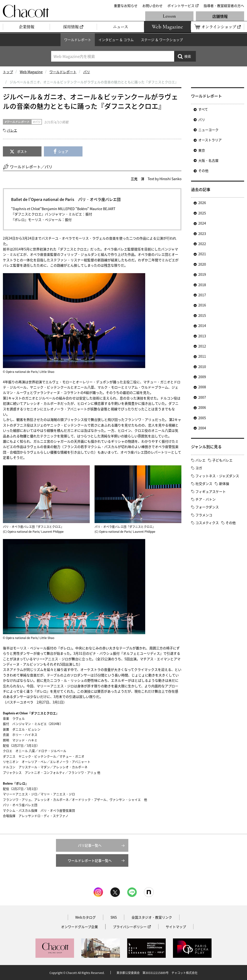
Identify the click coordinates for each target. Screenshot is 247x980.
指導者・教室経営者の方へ (224, 6)
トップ (8, 72)
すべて (203, 109)
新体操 (224, 483)
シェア (63, 151)
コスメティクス (207, 523)
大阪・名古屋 (208, 160)
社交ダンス (204, 483)
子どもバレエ (222, 460)
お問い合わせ (152, 6)
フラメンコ (204, 515)
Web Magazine (31, 72)
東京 (202, 150)
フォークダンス (207, 507)
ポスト (22, 151)
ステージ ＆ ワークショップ (162, 40)
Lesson (169, 16)
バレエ (12, 130)
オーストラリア (210, 140)
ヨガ (199, 468)
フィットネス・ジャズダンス (217, 476)
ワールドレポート (78, 40)
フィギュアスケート (211, 491)
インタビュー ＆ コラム (116, 40)
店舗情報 (220, 16)
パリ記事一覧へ (90, 845)
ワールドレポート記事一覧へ (90, 860)
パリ (87, 72)
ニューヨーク (208, 130)
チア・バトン (206, 499)
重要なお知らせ (126, 6)
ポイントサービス (181, 6)
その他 (203, 170)
